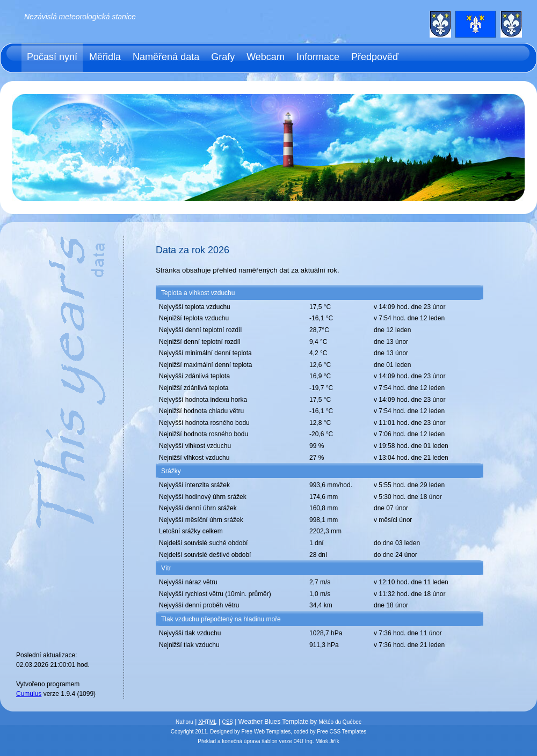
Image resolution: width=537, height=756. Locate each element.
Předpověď (375, 57)
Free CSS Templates (342, 732)
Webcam (266, 57)
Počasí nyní (52, 57)
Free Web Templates (266, 732)
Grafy (223, 57)
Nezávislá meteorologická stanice (80, 17)
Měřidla (105, 57)
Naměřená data (166, 57)
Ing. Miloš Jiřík (322, 741)
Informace (318, 57)
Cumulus (29, 694)
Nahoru (184, 722)
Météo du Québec (340, 722)
